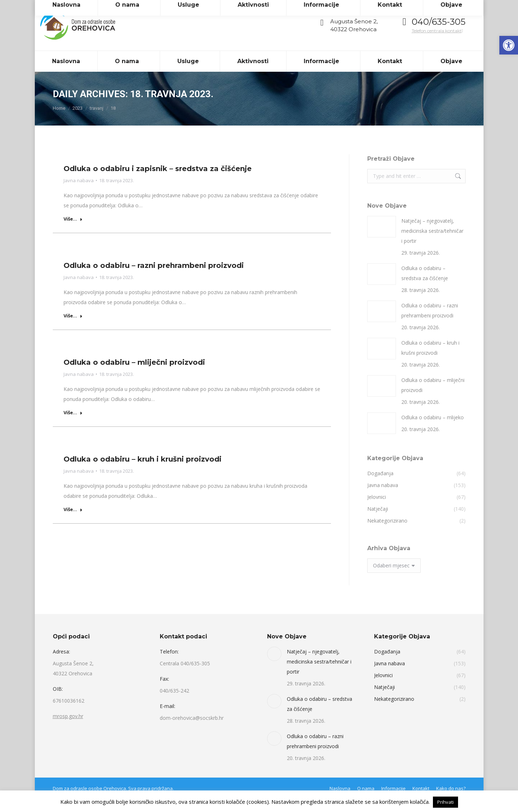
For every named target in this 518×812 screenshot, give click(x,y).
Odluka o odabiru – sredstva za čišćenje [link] (425, 286)
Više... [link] (73, 232)
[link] (509, 45)
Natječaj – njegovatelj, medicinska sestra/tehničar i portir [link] (432, 244)
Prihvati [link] (445, 802)
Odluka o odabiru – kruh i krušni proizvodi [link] (143, 472)
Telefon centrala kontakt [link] (437, 44)
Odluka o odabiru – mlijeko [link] (433, 430)
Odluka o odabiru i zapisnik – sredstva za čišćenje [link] (158, 181)
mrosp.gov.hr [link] (68, 729)
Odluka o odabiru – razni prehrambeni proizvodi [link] (154, 278)
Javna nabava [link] (79, 193)
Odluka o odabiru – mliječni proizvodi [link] (134, 375)
